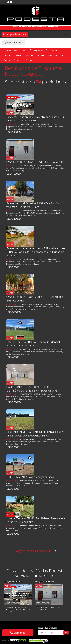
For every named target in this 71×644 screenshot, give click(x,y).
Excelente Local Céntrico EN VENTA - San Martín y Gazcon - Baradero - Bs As (35, 205)
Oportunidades (11, 51)
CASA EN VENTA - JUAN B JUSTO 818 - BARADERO (35, 162)
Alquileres (38, 51)
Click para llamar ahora (15, 34)
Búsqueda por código (47, 628)
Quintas (7, 55)
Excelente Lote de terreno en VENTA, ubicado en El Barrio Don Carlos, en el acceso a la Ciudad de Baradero (35, 252)
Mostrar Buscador (13, 42)
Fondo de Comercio (57, 55)
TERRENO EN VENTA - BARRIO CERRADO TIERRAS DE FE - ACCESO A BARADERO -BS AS (35, 434)
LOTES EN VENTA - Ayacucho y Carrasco (30, 477)
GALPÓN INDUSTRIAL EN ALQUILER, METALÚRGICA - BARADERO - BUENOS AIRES (33, 389)
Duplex (7, 60)
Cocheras (30, 60)
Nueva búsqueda (24, 74)
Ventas (24, 51)
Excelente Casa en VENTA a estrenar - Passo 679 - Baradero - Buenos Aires (35, 119)
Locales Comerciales (35, 55)
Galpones (18, 60)
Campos (53, 51)
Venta (10, 113)
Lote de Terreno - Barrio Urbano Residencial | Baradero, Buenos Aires (34, 344)
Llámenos (18, 633)
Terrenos (18, 55)
